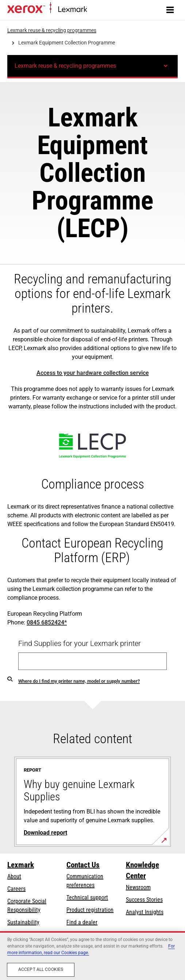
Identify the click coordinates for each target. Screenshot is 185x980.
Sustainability (23, 922)
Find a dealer (82, 922)
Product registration (90, 910)
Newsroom (138, 887)
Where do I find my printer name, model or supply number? (79, 681)
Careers (16, 889)
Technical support (87, 897)
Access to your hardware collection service (93, 373)
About (14, 876)
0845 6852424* (47, 622)
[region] (92, 956)
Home (93, 10)
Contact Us (83, 865)
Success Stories (144, 900)
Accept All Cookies (41, 969)
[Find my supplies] (10, 679)
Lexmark (21, 865)
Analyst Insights (145, 912)
